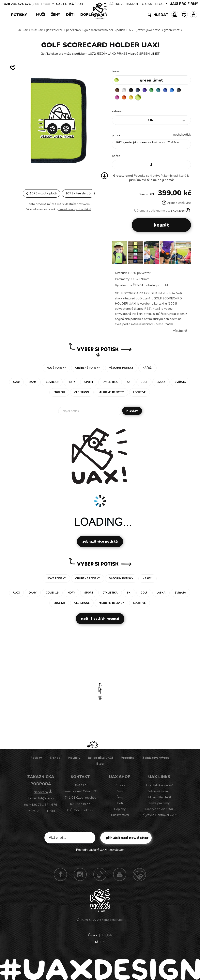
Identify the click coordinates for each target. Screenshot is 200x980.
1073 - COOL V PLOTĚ (41, 193)
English (107, 936)
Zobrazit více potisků (100, 542)
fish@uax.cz (46, 799)
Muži (41, 15)
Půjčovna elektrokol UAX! (159, 816)
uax (25, 30)
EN (65, 4)
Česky (93, 936)
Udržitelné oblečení (159, 786)
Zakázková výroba (156, 759)
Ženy (56, 15)
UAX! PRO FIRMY (184, 4)
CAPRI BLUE (179, 91)
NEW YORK (141, 98)
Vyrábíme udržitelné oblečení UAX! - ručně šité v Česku (20, 30)
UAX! (93, 921)
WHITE (125, 91)
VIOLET (148, 91)
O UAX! (147, 4)
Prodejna (128, 759)
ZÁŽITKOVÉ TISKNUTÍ (123, 4)
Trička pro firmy (159, 804)
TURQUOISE (164, 91)
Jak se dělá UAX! (100, 759)
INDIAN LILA (125, 98)
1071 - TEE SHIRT (78, 193)
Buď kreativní (120, 816)
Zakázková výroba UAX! (75, 209)
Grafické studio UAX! (159, 810)
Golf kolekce (54, 30)
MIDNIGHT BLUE (141, 91)
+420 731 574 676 (16, 4)
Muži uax (37, 30)
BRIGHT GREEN (156, 91)
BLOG (159, 4)
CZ (58, 4)
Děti (70, 15)
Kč (72, 4)
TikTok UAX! (100, 875)
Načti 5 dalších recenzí (100, 619)
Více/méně (180, 332)
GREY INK (118, 98)
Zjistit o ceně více (176, 204)
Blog (100, 764)
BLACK (133, 91)
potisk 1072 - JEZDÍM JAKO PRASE (138, 30)
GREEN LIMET (172, 30)
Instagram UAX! (80, 875)
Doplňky (89, 15)
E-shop (55, 759)
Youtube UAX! (120, 875)
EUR (80, 4)
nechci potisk (182, 135)
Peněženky (74, 30)
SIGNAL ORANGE (133, 98)
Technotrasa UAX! (139, 875)
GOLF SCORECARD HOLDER (99, 30)
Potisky (21, 15)
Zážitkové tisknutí (159, 792)
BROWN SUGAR (118, 91)
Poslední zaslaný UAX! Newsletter (100, 851)
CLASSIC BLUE (172, 91)
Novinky (74, 759)
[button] (186, 255)
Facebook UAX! (60, 875)
